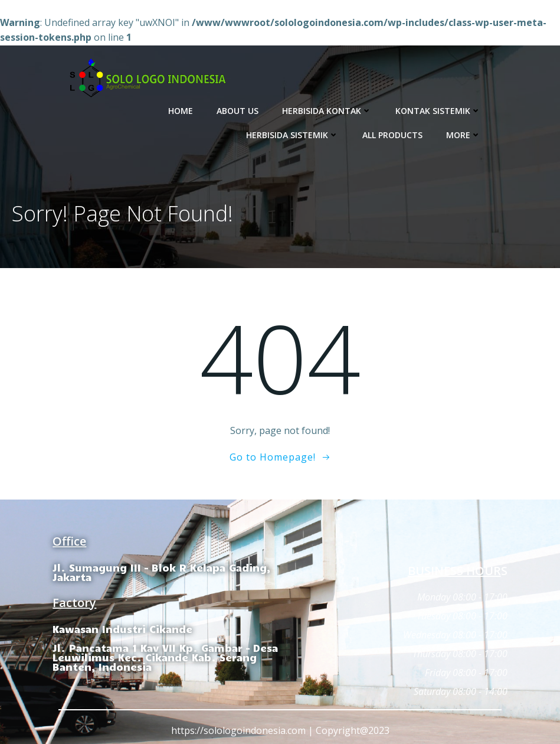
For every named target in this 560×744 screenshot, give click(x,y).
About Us (238, 111)
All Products (392, 135)
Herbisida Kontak (327, 111)
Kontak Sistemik (438, 111)
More (464, 135)
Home (181, 111)
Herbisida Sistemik (292, 135)
